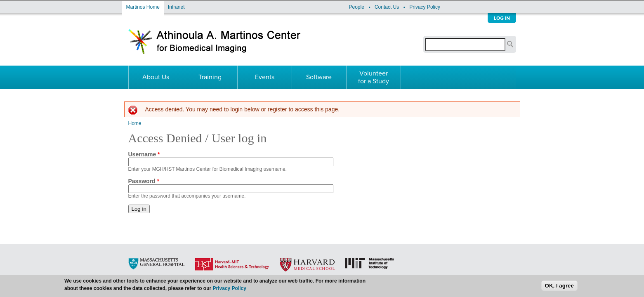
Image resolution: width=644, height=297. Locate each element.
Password (144, 181)
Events (265, 77)
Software (319, 77)
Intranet (176, 7)
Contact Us (387, 7)
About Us (156, 77)
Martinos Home (143, 7)
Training (210, 77)
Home (135, 123)
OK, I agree (559, 287)
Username (144, 154)
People (357, 7)
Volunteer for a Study (374, 77)
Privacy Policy (425, 7)
